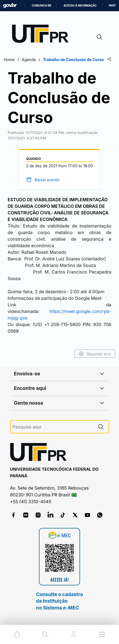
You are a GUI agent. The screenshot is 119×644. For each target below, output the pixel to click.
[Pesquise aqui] (53, 427)
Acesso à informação (80, 6)
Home (9, 60)
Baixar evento (47, 180)
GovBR (10, 6)
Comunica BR (42, 6)
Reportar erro (95, 354)
